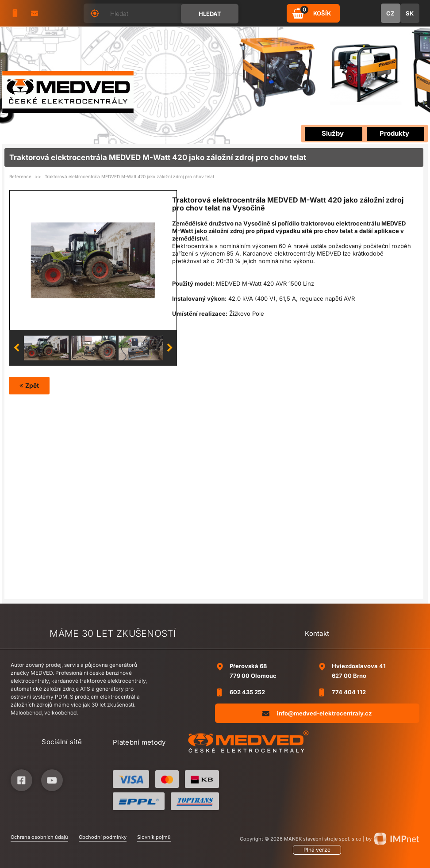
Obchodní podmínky (103, 837)
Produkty (394, 133)
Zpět (29, 385)
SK (410, 13)
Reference (20, 176)
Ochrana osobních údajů (39, 837)
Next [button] (170, 348)
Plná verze (317, 850)
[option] (93, 260)
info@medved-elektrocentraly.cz (317, 713)
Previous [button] (16, 348)
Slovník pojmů (154, 837)
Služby (333, 133)
